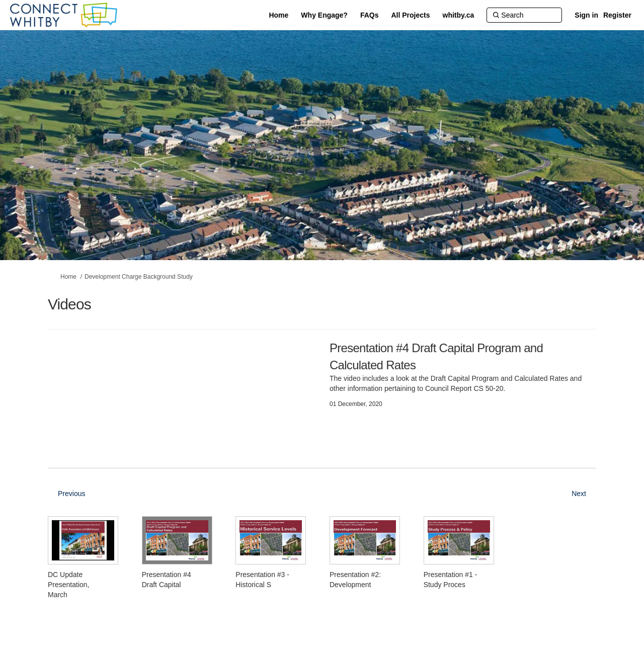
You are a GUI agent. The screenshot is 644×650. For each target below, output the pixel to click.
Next (579, 494)
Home (68, 277)
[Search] (524, 15)
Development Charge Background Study (139, 277)
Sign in (586, 15)
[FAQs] (370, 15)
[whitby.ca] (459, 15)
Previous (71, 494)
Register (617, 15)
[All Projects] (411, 15)
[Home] (278, 15)
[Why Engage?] (324, 15)
